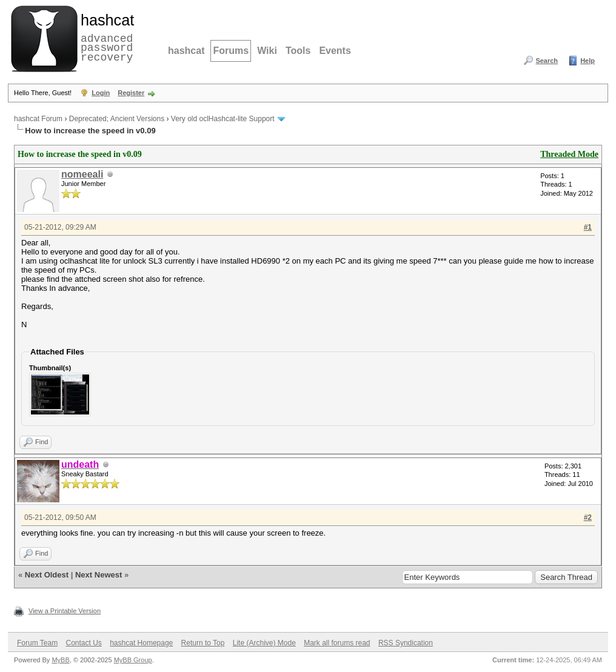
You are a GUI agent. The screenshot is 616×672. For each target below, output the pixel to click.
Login (101, 93)
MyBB (60, 660)
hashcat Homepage (141, 643)
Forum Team (37, 643)
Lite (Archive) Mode (264, 643)
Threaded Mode (569, 154)
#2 (588, 517)
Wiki (267, 51)
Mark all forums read (337, 643)
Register (131, 93)
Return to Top (203, 643)
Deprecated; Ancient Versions (117, 119)
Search (547, 61)
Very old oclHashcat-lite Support (223, 119)
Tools (298, 51)
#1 (588, 227)
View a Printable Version (65, 611)
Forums (231, 51)
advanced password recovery (105, 37)
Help (588, 61)
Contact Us (83, 643)
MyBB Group (133, 660)
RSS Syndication (406, 643)
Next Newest (99, 575)
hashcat (186, 51)
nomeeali (82, 174)
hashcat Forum (38, 119)
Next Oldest (47, 575)
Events (335, 51)
